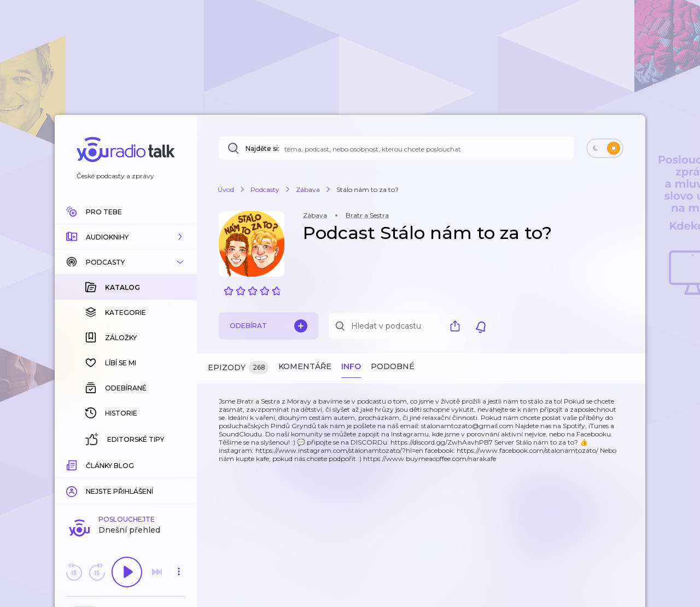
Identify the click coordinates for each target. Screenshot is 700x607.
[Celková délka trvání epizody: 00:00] (179, 464)
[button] (126, 237)
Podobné (393, 366)
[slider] (88, 465)
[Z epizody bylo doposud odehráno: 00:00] (73, 464)
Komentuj (126, 481)
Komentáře (305, 366)
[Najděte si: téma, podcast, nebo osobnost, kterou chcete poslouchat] (396, 148)
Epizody (238, 368)
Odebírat (269, 326)
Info (351, 366)
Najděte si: (262, 148)
